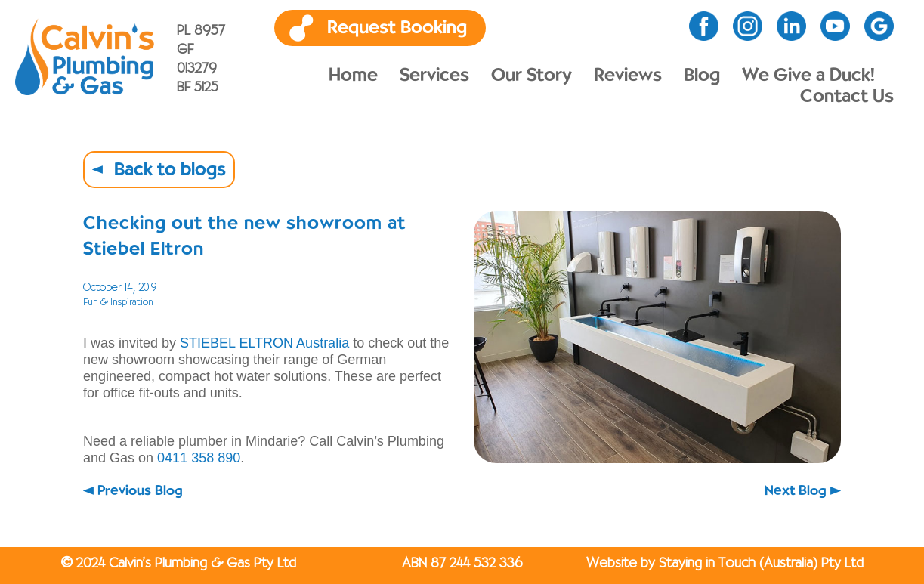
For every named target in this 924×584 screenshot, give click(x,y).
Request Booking (397, 28)
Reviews (628, 76)
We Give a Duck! (808, 76)
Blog (702, 76)
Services (434, 76)
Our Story (532, 76)
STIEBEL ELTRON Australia (264, 343)
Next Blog (796, 491)
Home (353, 76)
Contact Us (847, 97)
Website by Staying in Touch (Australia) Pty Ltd (725, 564)
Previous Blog (140, 491)
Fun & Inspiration (118, 303)
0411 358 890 (199, 458)
